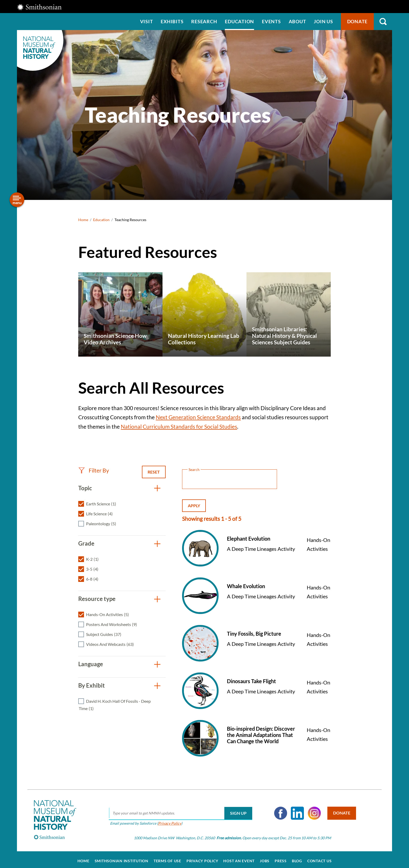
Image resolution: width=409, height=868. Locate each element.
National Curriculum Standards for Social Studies (179, 426)
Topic (85, 488)
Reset (154, 472)
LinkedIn (296, 810)
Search (383, 22)
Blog (297, 858)
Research (204, 21)
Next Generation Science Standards (198, 417)
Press (281, 858)
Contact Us (320, 858)
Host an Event (239, 858)
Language (91, 664)
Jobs (265, 858)
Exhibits (172, 21)
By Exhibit (92, 685)
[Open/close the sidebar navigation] (17, 200)
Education (239, 21)
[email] (179, 810)
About (297, 21)
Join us (323, 21)
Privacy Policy (168, 820)
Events (271, 21)
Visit (147, 21)
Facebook (279, 810)
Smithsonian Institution (122, 858)
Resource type (97, 599)
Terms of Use (167, 858)
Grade (86, 543)
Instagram (312, 810)
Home (83, 220)
